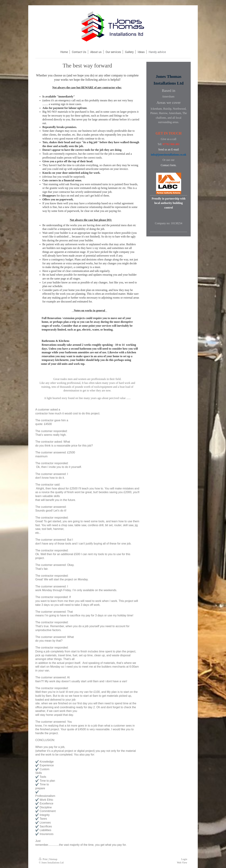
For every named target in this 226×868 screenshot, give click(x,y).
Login (184, 859)
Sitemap (53, 859)
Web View (182, 863)
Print (43, 859)
